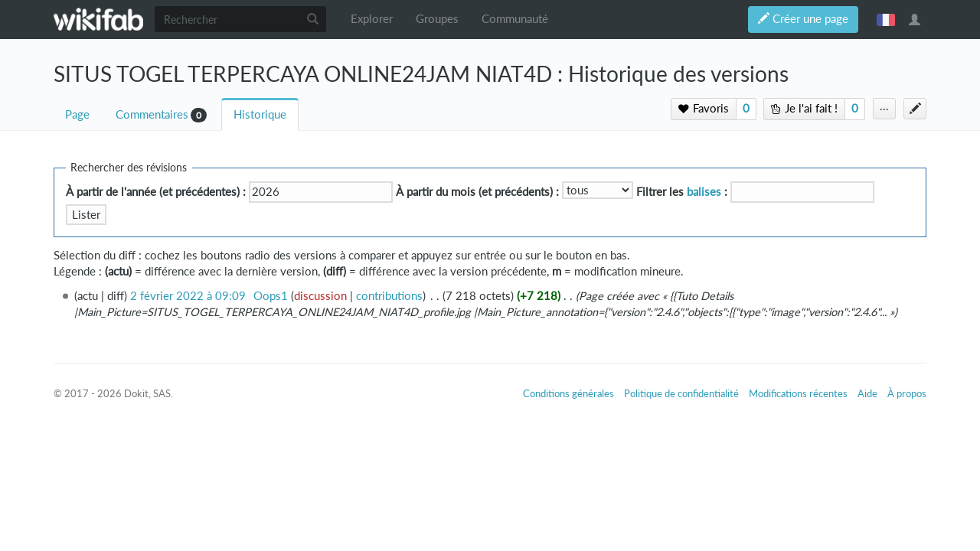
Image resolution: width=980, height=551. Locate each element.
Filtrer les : (682, 192)
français (886, 19)
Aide (867, 393)
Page (77, 114)
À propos (907, 393)
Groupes (437, 19)
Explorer (372, 19)
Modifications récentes (798, 393)
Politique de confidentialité (681, 393)
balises (704, 192)
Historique (260, 114)
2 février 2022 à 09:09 (188, 296)
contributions (389, 296)
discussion (320, 296)
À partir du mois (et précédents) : (477, 192)
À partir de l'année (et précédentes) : (156, 192)
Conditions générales (568, 393)
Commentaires (152, 114)
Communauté (515, 19)
